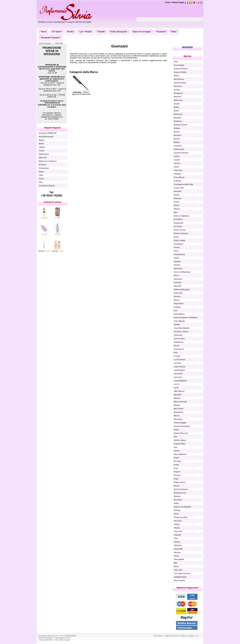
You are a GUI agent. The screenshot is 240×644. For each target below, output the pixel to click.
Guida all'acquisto (119, 32)
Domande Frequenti (50, 38)
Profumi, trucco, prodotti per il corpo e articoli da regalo (65, 22)
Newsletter (187, 47)
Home (44, 32)
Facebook (161, 32)
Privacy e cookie (187, 636)
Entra (168, 2)
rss (197, 636)
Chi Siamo (57, 32)
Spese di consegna (142, 32)
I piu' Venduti (85, 32)
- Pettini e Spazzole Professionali (81, 93)
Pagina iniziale (45, 43)
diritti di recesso (171, 636)
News (174, 32)
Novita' (70, 32)
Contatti (101, 32)
